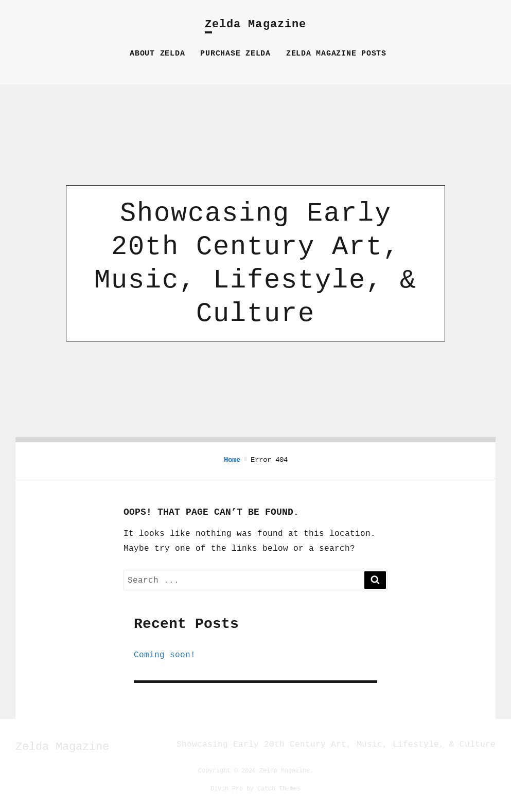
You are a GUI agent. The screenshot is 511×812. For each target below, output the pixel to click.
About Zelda (157, 54)
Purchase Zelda (235, 54)
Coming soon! (165, 655)
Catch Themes (279, 788)
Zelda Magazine (255, 24)
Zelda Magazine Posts (336, 54)
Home (232, 460)
